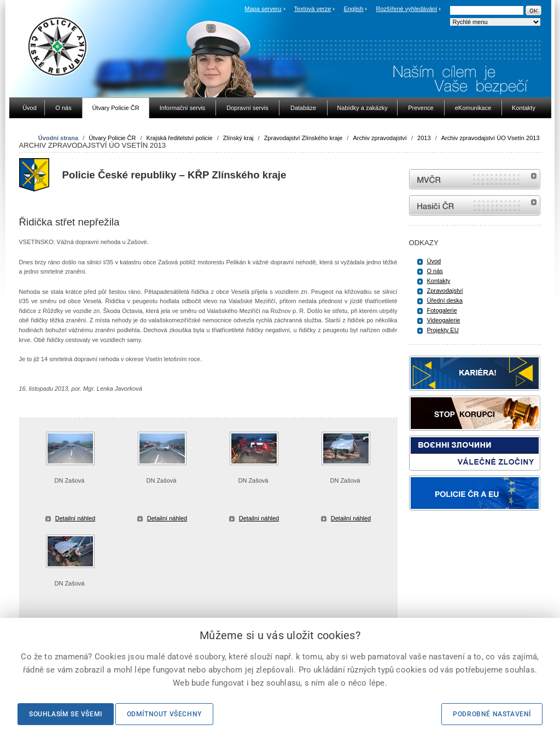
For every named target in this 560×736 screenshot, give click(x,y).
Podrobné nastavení (492, 714)
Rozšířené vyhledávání (407, 9)
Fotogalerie (442, 310)
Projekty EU (443, 330)
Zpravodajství (445, 291)
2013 (424, 138)
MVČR (475, 179)
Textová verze (312, 9)
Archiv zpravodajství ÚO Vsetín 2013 (491, 138)
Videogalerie (444, 320)
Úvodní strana (58, 138)
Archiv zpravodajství (380, 138)
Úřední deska (445, 300)
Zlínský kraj (238, 138)
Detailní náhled (75, 518)
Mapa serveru (263, 9)
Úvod (434, 261)
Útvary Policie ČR (112, 138)
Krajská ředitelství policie (180, 138)
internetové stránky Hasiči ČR (475, 205)
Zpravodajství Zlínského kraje (304, 138)
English (353, 9)
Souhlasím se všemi (66, 714)
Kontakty (439, 281)
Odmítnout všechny (164, 714)
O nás (435, 271)
